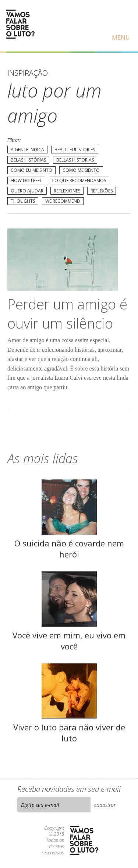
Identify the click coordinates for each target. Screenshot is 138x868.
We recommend (63, 201)
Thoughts (23, 201)
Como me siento (81, 170)
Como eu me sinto (31, 170)
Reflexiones (67, 191)
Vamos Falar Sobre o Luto (20, 24)
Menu (121, 38)
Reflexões (102, 191)
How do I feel (26, 180)
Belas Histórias (28, 160)
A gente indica (27, 150)
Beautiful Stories (75, 150)
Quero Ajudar (27, 191)
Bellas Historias (75, 160)
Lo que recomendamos (79, 180)
